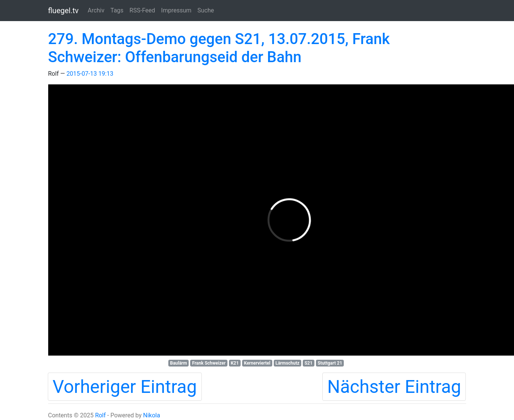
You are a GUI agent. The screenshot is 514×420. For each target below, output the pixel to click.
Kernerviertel (257, 363)
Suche (206, 10)
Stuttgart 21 (330, 363)
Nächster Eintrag (394, 387)
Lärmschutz (287, 363)
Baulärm (178, 363)
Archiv (96, 10)
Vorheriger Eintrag (125, 387)
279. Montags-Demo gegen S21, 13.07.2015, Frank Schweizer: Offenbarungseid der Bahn (219, 48)
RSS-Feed (142, 10)
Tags (117, 10)
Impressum (176, 10)
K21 (235, 363)
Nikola (152, 415)
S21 (309, 363)
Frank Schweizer (209, 363)
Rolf (100, 415)
